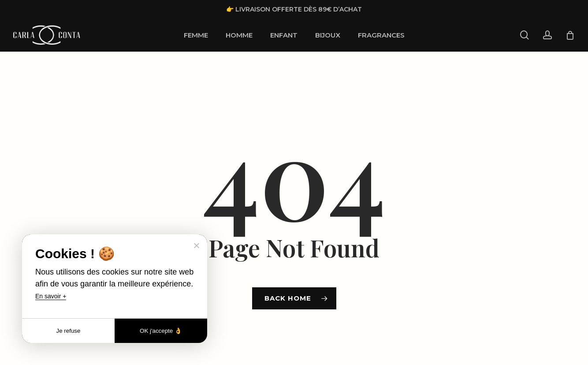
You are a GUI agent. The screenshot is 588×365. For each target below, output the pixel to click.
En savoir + (51, 296)
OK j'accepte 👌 (161, 331)
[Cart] (570, 35)
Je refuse (69, 331)
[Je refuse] (196, 245)
